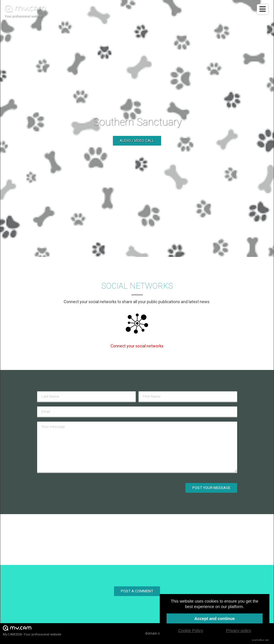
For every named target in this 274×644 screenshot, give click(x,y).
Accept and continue (215, 619)
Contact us (260, 639)
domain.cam (155, 633)
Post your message (211, 488)
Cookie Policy (190, 631)
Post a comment (137, 591)
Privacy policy (239, 631)
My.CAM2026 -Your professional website (32, 630)
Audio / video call (137, 141)
